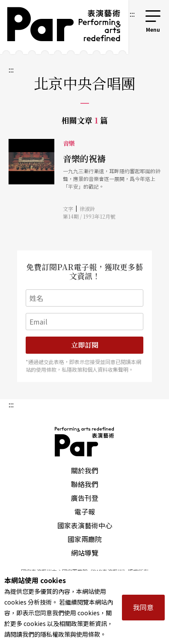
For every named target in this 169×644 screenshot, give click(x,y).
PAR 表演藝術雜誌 (85, 442)
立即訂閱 (85, 345)
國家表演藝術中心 (85, 525)
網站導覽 (85, 553)
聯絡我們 (85, 484)
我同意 (143, 607)
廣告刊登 (85, 498)
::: (132, 14)
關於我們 (85, 470)
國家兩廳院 (85, 539)
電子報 (85, 512)
